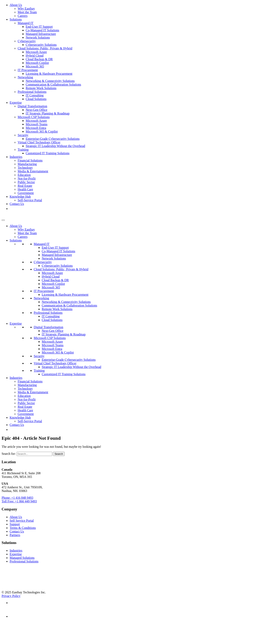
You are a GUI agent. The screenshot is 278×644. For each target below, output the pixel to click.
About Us (16, 5)
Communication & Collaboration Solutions (53, 84)
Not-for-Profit (27, 178)
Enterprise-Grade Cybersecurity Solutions (53, 139)
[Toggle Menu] (3, 220)
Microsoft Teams (37, 124)
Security (23, 135)
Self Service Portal (22, 521)
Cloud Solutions (36, 99)
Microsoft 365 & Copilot (42, 131)
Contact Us (17, 204)
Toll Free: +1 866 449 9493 (19, 501)
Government (26, 193)
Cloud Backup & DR (39, 59)
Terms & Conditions (23, 528)
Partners (15, 535)
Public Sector (26, 182)
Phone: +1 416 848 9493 (17, 498)
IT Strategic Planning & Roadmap (48, 113)
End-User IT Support (39, 27)
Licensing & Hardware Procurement (49, 74)
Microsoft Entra (36, 128)
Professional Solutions (32, 92)
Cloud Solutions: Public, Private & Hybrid (45, 48)
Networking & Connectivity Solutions (50, 81)
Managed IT (26, 23)
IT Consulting (35, 95)
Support (15, 524)
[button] (12, 209)
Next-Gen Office (37, 110)
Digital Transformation (32, 106)
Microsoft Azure (36, 52)
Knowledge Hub (20, 197)
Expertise (16, 103)
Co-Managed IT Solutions (42, 30)
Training (23, 150)
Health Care (25, 189)
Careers (23, 16)
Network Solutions (38, 37)
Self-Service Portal (30, 200)
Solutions (16, 19)
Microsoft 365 (35, 66)
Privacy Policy (11, 596)
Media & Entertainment (33, 171)
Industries (16, 157)
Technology (25, 168)
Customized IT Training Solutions (48, 153)
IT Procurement (28, 70)
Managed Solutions (22, 558)
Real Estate (25, 186)
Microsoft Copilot (37, 63)
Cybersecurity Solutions (41, 45)
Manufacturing (27, 164)
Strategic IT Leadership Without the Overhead (55, 146)
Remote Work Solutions (41, 88)
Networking (25, 77)
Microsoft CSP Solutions (34, 117)
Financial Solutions (30, 160)
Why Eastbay (26, 9)
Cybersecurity (27, 41)
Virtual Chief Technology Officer (39, 142)
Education (24, 175)
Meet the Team (27, 12)
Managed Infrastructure (41, 34)
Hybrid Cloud (35, 56)
